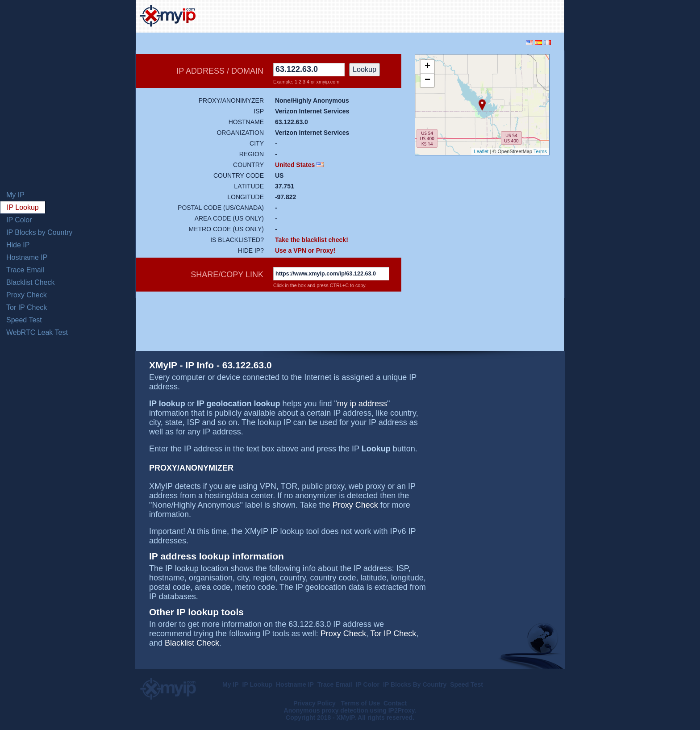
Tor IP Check (27, 307)
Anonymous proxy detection (326, 710)
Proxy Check (27, 295)
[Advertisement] (455, 15)
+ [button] (427, 67)
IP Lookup (23, 207)
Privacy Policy (315, 703)
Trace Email (25, 270)
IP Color (19, 220)
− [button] (427, 80)
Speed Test (24, 320)
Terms (540, 151)
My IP (15, 195)
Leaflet (481, 151)
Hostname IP (27, 257)
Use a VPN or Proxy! (305, 250)
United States (295, 165)
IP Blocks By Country (415, 684)
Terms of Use (361, 703)
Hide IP (18, 245)
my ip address (362, 404)
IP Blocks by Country (39, 232)
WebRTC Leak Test (37, 332)
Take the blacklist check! (312, 240)
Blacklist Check (30, 282)
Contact (395, 703)
